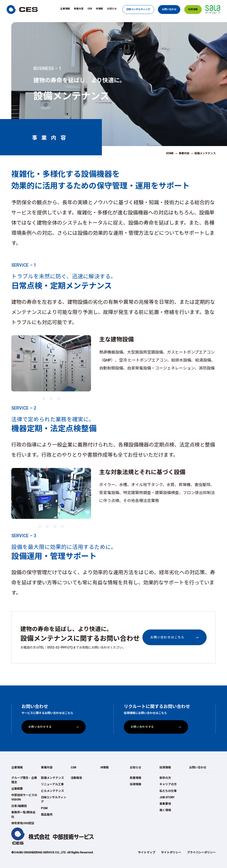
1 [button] (43, 397)
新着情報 (136, 778)
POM (44, 808)
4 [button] (62, 525)
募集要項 (165, 804)
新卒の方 (165, 778)
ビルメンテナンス (52, 791)
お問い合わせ (169, 9)
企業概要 (17, 789)
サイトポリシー (171, 852)
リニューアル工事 (52, 784)
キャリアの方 (168, 784)
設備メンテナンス (52, 778)
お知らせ (112, 9)
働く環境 (165, 810)
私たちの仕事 (168, 791)
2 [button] (51, 397)
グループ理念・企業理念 (24, 780)
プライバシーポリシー (201, 852)
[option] (51, 363)
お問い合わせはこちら (167, 637)
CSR (90, 9)
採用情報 (193, 9)
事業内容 (79, 9)
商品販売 (47, 815)
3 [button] (58, 397)
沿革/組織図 (19, 806)
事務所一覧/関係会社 (23, 815)
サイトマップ (147, 852)
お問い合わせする (40, 727)
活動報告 (76, 778)
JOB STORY (167, 797)
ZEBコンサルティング (138, 9)
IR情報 (99, 9)
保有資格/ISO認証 (23, 823)
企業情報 (65, 9)
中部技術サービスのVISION (24, 797)
